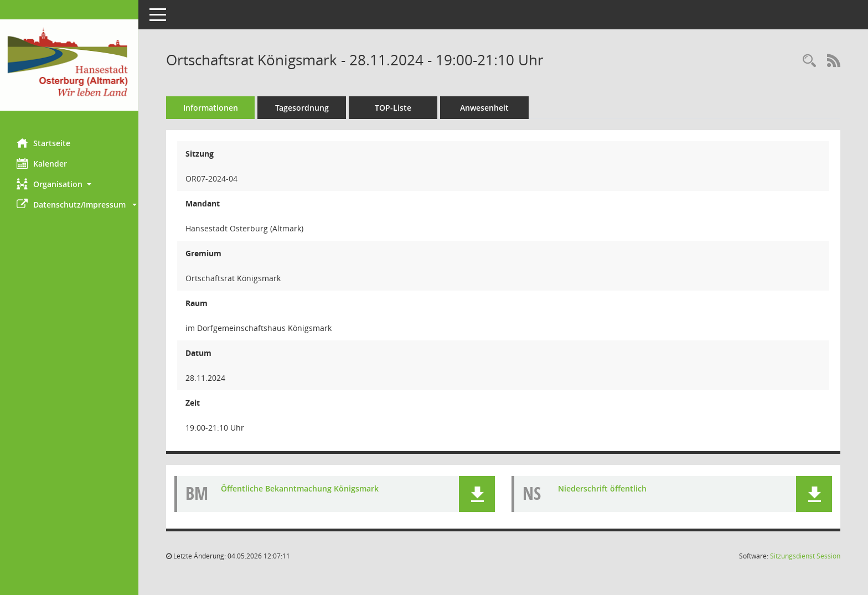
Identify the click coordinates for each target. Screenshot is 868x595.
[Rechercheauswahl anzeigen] (809, 61)
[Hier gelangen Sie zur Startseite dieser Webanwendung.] (69, 65)
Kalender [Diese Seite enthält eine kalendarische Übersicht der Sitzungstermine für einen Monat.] (42, 163)
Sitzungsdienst (805, 556)
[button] (69, 184)
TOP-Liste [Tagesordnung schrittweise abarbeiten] (393, 108)
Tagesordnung (302, 108)
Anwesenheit (484, 108)
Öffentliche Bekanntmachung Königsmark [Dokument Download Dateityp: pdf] (300, 488)
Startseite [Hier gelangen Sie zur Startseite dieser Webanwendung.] (43, 143)
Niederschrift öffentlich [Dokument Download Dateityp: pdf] (602, 488)
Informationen (211, 108)
